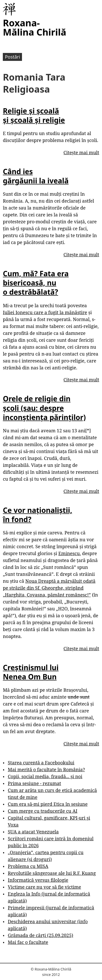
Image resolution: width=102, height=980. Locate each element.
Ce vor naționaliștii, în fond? (37, 515)
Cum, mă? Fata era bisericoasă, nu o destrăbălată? (36, 283)
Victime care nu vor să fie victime (45, 887)
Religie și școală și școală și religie (34, 115)
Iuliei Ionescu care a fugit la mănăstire (45, 312)
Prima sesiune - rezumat (35, 783)
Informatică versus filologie (38, 880)
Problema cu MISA (28, 866)
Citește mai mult (81, 152)
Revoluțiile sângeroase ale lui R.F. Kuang (52, 873)
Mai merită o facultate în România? (47, 769)
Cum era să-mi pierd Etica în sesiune (48, 804)
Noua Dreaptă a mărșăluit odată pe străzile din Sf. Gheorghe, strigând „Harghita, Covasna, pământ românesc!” (49, 588)
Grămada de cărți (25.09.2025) (41, 935)
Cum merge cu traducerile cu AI (43, 811)
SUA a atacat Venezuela (33, 832)
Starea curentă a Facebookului (41, 763)
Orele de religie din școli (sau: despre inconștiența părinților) (44, 408)
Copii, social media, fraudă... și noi (45, 776)
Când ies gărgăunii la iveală (36, 176)
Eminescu (69, 553)
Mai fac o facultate (28, 942)
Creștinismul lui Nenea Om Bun (31, 672)
